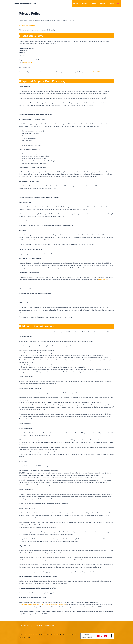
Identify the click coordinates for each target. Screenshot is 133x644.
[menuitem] (118, 4)
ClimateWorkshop (26, 626)
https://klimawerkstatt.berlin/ (27, 25)
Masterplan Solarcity (27, 637)
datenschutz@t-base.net (99, 72)
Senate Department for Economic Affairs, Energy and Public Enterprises (49, 634)
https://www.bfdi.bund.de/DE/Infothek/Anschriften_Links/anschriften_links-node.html (44, 604)
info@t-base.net (28, 62)
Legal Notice (39, 626)
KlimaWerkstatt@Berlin (24, 4)
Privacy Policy (50, 626)
